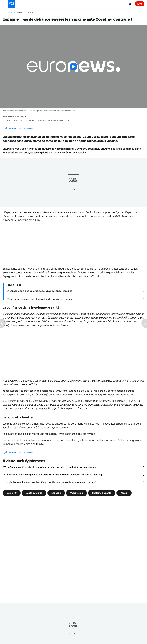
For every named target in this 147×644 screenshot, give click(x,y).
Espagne (29, 12)
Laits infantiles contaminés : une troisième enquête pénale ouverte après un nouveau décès (50, 482)
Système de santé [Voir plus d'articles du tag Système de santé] (102, 493)
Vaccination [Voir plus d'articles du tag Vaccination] (77, 493)
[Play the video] (73, 67)
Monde (19, 12)
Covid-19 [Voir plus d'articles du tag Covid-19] (12, 493)
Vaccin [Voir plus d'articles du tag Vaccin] (124, 493)
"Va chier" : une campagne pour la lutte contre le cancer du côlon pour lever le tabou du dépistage (53, 475)
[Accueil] (3, 12)
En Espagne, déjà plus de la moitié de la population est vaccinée (39, 291)
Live (140, 4)
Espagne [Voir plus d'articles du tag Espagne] (56, 493)
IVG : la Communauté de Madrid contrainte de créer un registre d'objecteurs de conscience (49, 467)
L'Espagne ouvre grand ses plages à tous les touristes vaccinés (39, 299)
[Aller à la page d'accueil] (11, 4)
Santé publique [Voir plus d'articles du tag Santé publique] (34, 493)
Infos (10, 12)
